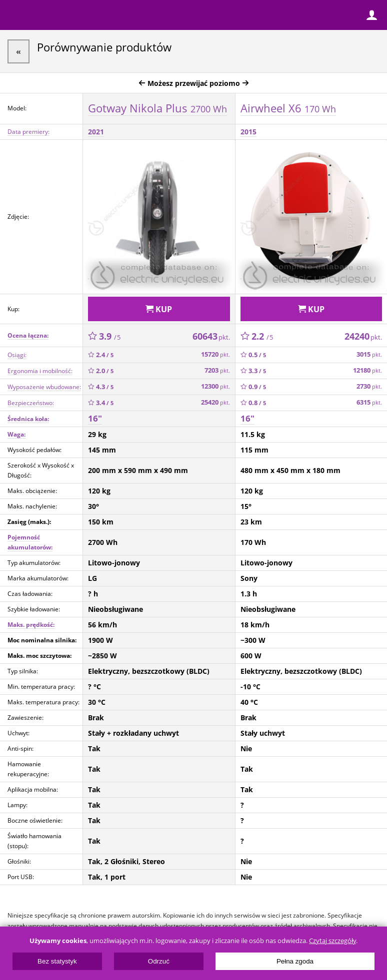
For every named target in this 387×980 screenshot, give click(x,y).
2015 (248, 132)
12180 (367, 370)
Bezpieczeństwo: (31, 403)
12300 (215, 386)
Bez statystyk (57, 961)
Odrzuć (159, 961)
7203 (217, 370)
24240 (363, 336)
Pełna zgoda (295, 961)
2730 (369, 386)
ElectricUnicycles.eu (72, 16)
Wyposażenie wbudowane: (44, 387)
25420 (215, 402)
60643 (211, 336)
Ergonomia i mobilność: (40, 371)
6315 (369, 402)
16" (95, 418)
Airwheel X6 (288, 108)
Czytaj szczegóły (332, 941)
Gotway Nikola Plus (157, 108)
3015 (369, 354)
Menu (15, 15)
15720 (215, 354)
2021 (96, 132)
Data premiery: (28, 132)
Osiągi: (17, 355)
